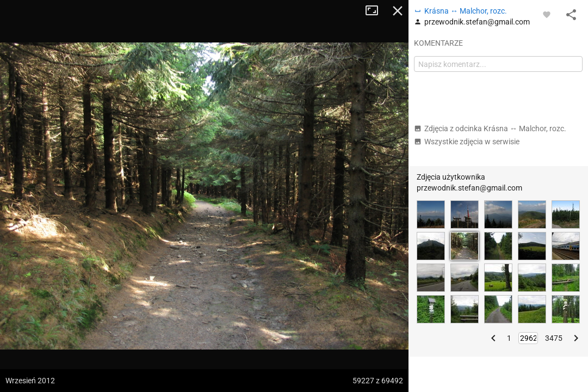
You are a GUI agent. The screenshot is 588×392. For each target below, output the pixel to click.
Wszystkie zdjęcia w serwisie (467, 142)
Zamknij (398, 11)
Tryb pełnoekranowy (376, 11)
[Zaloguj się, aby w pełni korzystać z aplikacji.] (547, 14)
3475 (554, 338)
